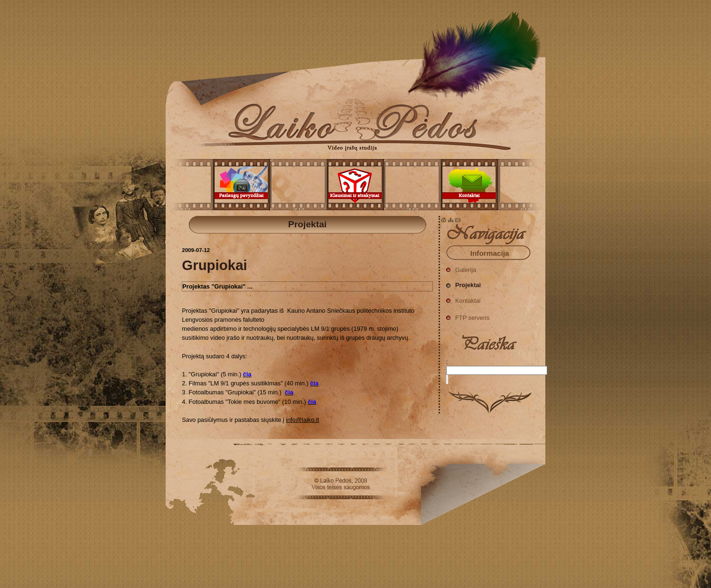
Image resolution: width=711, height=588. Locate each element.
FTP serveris (468, 315)
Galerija (461, 267)
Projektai (355, 76)
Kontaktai (463, 298)
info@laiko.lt (302, 420)
